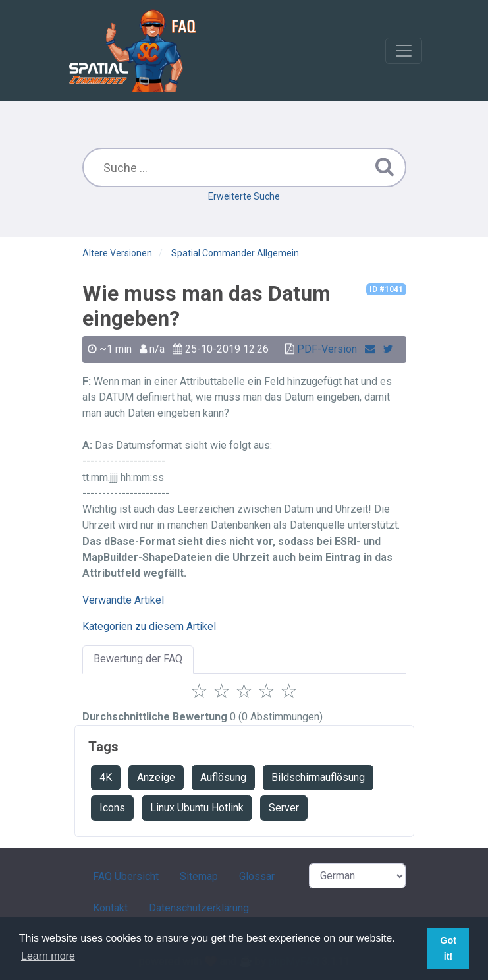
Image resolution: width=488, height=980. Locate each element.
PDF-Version (327, 349)
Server (284, 808)
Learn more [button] (48, 956)
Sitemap (199, 876)
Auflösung (223, 777)
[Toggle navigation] (404, 51)
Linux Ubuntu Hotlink (197, 808)
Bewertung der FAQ (138, 659)
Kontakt (110, 908)
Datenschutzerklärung (199, 908)
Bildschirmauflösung (318, 777)
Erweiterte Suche (244, 196)
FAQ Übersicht (126, 876)
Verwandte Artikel (123, 600)
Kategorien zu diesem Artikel (149, 626)
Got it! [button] (448, 948)
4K (106, 777)
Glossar (257, 876)
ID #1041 (386, 289)
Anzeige (156, 777)
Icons (112, 808)
